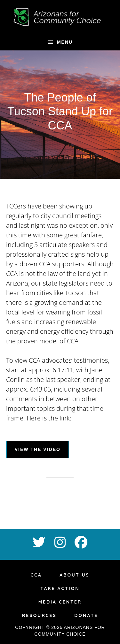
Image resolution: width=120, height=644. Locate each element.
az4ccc (60, 17)
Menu (65, 42)
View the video (38, 449)
